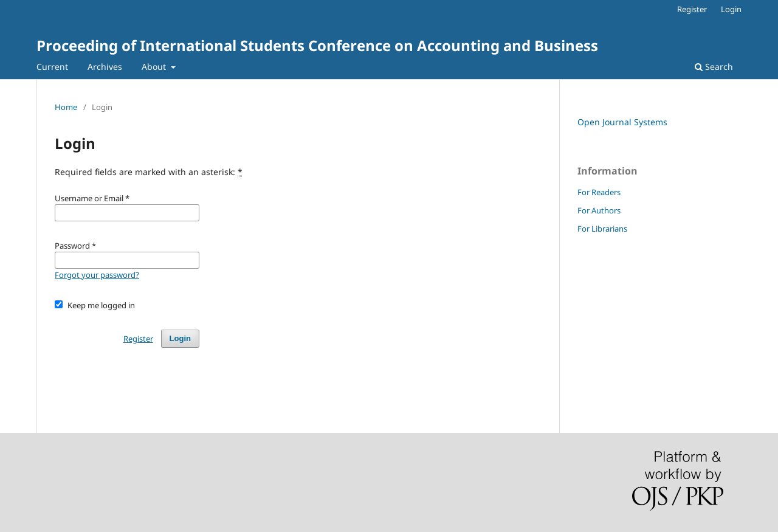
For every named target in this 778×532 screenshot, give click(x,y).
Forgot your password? (97, 275)
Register (692, 9)
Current (52, 67)
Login (731, 9)
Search (714, 67)
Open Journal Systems (622, 122)
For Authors (599, 210)
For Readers (599, 192)
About (155, 67)
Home (66, 107)
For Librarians (602, 229)
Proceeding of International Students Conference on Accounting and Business (317, 45)
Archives (105, 67)
